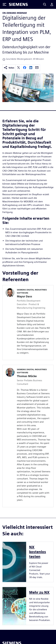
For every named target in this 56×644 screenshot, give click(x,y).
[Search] (45, 4)
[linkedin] (31, 68)
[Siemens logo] (18, 4)
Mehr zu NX (39, 592)
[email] (37, 68)
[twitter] (19, 68)
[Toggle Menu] (4, 4)
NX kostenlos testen (38, 552)
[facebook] (25, 68)
